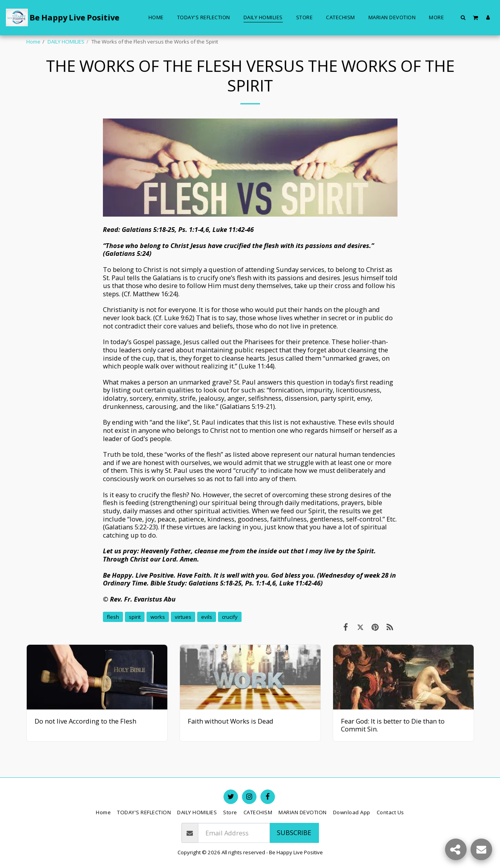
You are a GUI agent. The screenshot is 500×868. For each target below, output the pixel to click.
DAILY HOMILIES (66, 42)
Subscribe (294, 832)
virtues (183, 617)
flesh (113, 617)
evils (207, 617)
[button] (463, 17)
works (158, 617)
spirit (135, 617)
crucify (230, 617)
